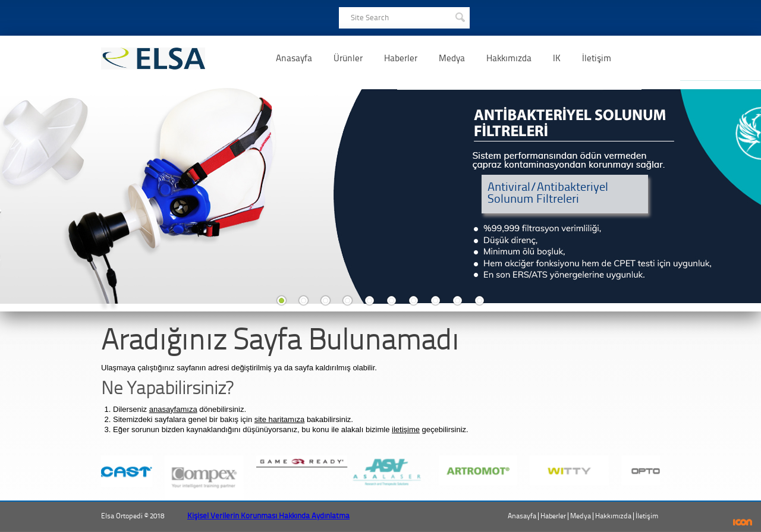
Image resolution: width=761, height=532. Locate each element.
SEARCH (460, 16)
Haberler (401, 58)
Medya (452, 58)
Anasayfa (294, 58)
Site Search (370, 18)
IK (557, 58)
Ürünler (348, 58)
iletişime (406, 429)
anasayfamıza (173, 409)
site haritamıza (280, 419)
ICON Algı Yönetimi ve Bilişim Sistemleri (743, 522)
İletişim (597, 58)
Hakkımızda (509, 58)
